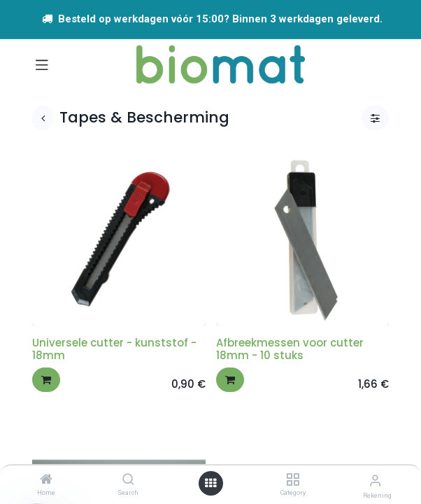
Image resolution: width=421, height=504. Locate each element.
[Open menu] (210, 483)
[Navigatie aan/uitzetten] (42, 64)
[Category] (293, 480)
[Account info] (375, 481)
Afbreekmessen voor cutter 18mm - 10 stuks (290, 349)
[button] (46, 380)
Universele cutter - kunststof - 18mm (114, 349)
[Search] (128, 480)
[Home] (46, 480)
